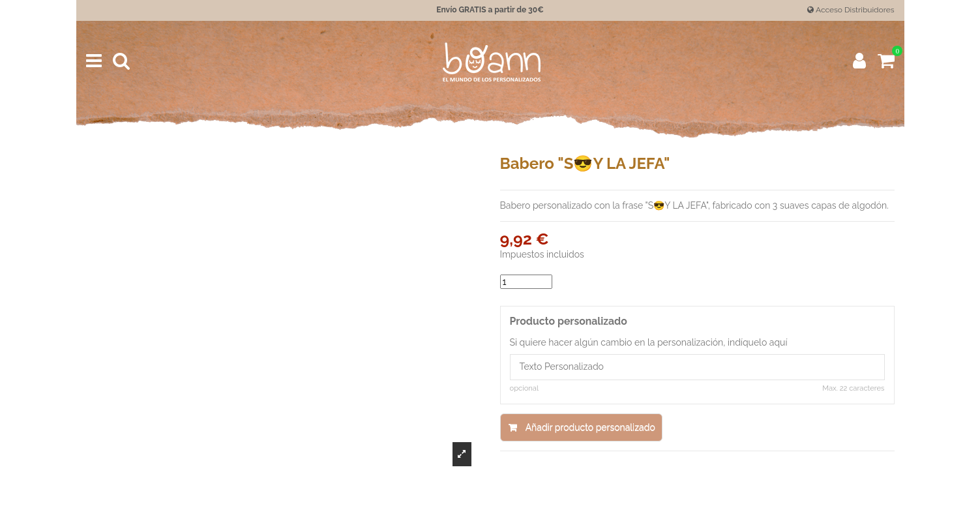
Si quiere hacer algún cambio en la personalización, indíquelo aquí (649, 342)
